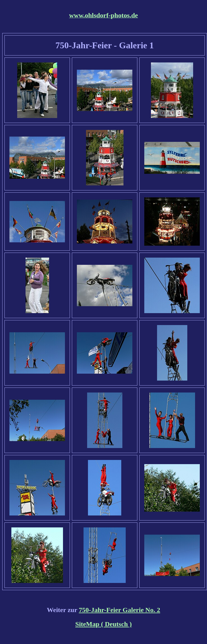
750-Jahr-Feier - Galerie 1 (105, 45)
